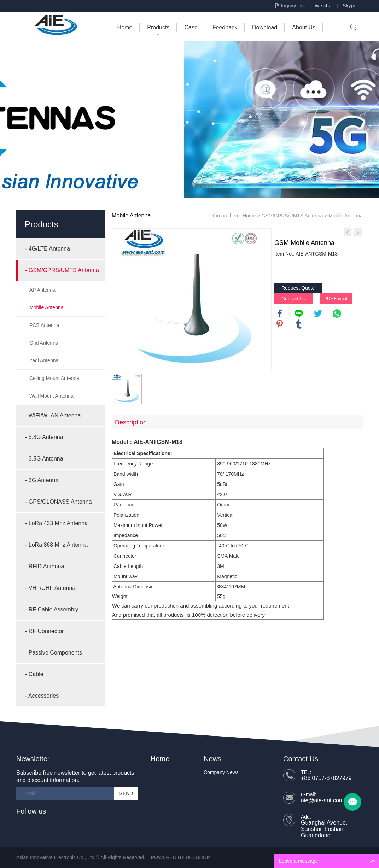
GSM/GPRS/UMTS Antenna (292, 216)
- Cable (34, 674)
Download (265, 27)
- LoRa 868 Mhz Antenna (56, 545)
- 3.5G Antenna (44, 459)
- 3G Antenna (42, 480)
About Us (304, 27)
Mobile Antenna (46, 307)
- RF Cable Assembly (52, 609)
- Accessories (42, 696)
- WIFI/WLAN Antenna (53, 415)
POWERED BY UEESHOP (180, 857)
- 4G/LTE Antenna (48, 249)
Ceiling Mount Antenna (54, 378)
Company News (221, 772)
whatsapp (337, 313)
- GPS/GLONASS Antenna (59, 502)
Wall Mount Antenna (51, 396)
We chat (324, 6)
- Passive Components (54, 653)
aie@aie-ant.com (322, 800)
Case (191, 27)
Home (125, 27)
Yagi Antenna (44, 360)
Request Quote (298, 288)
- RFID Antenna (45, 566)
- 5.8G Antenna (44, 437)
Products (158, 27)
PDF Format (336, 299)
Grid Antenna (44, 343)
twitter (318, 313)
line (299, 313)
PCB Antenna (44, 325)
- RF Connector (44, 631)
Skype (349, 6)
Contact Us (294, 299)
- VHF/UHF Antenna (50, 588)
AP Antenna (42, 290)
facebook (280, 313)
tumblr (299, 324)
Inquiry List (293, 6)
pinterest (280, 324)
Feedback (225, 27)
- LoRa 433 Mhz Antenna (56, 523)
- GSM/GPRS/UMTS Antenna (62, 270)
